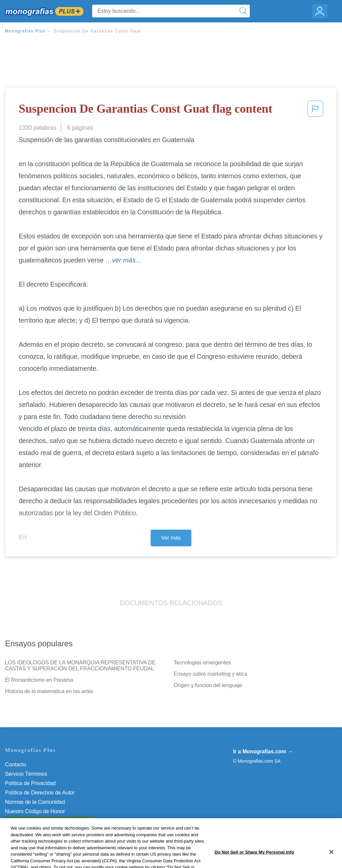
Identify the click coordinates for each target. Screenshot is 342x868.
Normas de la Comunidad (35, 802)
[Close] (331, 858)
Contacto (16, 765)
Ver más (171, 538)
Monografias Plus (25, 31)
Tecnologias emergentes (202, 663)
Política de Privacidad (30, 783)
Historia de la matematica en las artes (49, 691)
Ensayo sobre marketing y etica (210, 674)
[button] (315, 111)
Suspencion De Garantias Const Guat (98, 31)
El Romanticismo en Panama (39, 680)
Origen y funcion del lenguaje (208, 685)
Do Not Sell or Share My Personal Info (50, 821)
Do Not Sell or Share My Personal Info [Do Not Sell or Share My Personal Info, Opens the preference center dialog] (254, 858)
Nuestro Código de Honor (35, 811)
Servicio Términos (26, 774)
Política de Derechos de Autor (40, 793)
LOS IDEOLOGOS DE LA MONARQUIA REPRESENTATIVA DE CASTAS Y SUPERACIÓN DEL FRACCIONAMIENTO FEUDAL (80, 666)
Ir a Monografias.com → (263, 751)
